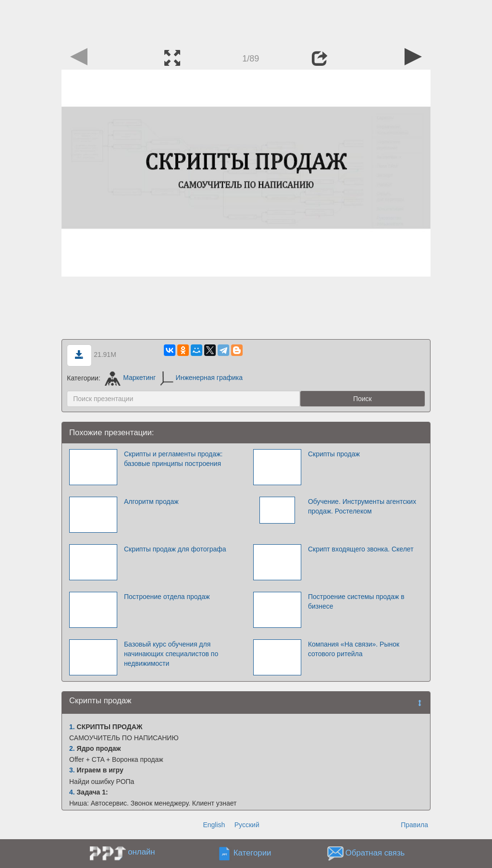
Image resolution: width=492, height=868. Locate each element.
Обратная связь (375, 853)
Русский (247, 825)
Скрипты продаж (334, 454)
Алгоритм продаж (151, 501)
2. (72, 748)
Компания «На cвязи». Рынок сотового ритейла (354, 649)
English (214, 825)
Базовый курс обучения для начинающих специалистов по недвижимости (171, 654)
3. (72, 770)
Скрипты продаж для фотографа (175, 549)
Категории (252, 853)
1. (72, 727)
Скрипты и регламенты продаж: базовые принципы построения (173, 459)
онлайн (141, 852)
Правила (414, 825)
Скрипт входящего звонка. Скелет (361, 549)
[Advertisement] (246, 22)
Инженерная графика (201, 378)
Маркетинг (130, 378)
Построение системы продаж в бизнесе (356, 601)
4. (72, 792)
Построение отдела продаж (167, 597)
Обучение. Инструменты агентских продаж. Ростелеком (362, 506)
